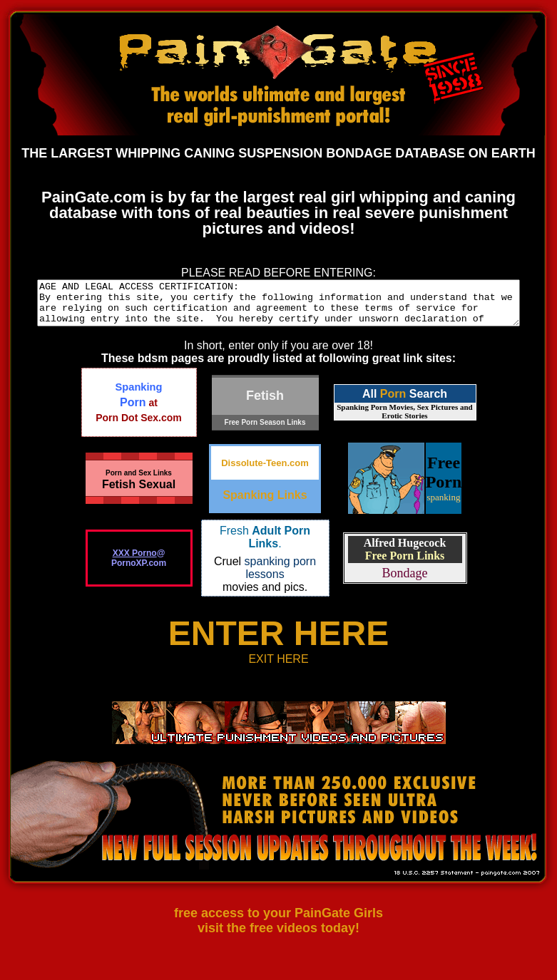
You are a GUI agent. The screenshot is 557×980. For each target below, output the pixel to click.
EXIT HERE (278, 667)
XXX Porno (135, 562)
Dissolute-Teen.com (265, 471)
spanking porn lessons (281, 576)
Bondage (405, 582)
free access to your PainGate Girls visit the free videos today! (278, 929)
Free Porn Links (405, 564)
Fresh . (265, 546)
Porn (393, 402)
